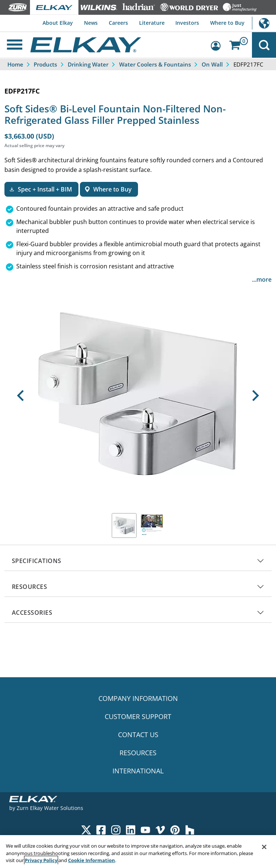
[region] (138, 852)
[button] (21, 396)
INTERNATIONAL (138, 771)
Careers (118, 23)
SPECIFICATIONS (37, 561)
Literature (152, 23)
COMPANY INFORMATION (138, 698)
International (264, 23)
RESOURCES (29, 587)
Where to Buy (227, 23)
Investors (187, 23)
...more (262, 279)
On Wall (212, 64)
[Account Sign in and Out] (218, 45)
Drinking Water (88, 64)
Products (45, 64)
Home (15, 64)
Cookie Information (92, 860)
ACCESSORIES (32, 613)
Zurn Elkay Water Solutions (50, 808)
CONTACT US (138, 735)
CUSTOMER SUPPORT (138, 716)
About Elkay (58, 23)
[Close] (264, 847)
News (91, 23)
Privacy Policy (41, 860)
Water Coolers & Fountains (155, 64)
